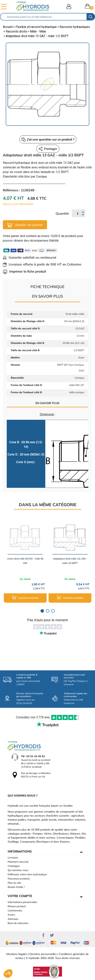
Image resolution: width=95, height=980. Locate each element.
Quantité (62, 213)
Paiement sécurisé (18, 862)
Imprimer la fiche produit (24, 271)
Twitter (52, 935)
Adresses (13, 919)
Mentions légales (17, 954)
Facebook (43, 935)
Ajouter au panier (25, 225)
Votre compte (20, 896)
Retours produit (17, 906)
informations (20, 851)
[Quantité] (78, 213)
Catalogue (14, 866)
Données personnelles (43, 954)
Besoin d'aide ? (16, 887)
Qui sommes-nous (18, 870)
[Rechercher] (43, 17)
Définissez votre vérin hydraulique (27, 874)
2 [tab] (48, 611)
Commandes (15, 910)
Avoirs (11, 915)
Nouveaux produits (19, 879)
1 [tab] (42, 611)
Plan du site (14, 883)
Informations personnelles (22, 902)
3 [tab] (53, 611)
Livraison (13, 857)
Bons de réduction (18, 923)
